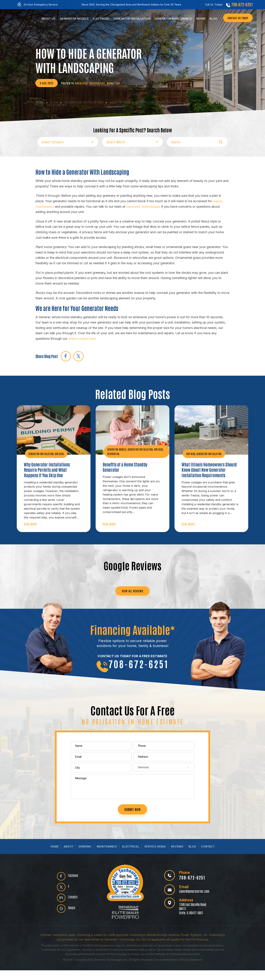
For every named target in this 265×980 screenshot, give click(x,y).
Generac (84, 856)
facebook (66, 356)
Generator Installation (91, 83)
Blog (212, 19)
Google (73, 918)
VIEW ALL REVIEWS (132, 594)
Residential (126, 454)
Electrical (99, 19)
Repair (199, 19)
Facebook (75, 884)
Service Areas (156, 856)
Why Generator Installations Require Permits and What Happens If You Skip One (49, 470)
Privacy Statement (192, 969)
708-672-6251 (241, 4)
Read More (31, 526)
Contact (209, 856)
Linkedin (74, 907)
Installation (130, 19)
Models (72, 19)
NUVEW (67, 969)
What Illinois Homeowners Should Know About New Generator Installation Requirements (205, 473)
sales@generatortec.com (193, 900)
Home (54, 856)
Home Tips (115, 83)
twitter (80, 356)
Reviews (178, 856)
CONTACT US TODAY (236, 18)
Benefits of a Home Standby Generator (127, 467)
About (68, 856)
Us (46, 19)
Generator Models (118, 449)
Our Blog (63, 454)
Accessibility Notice (167, 969)
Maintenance (171, 19)
